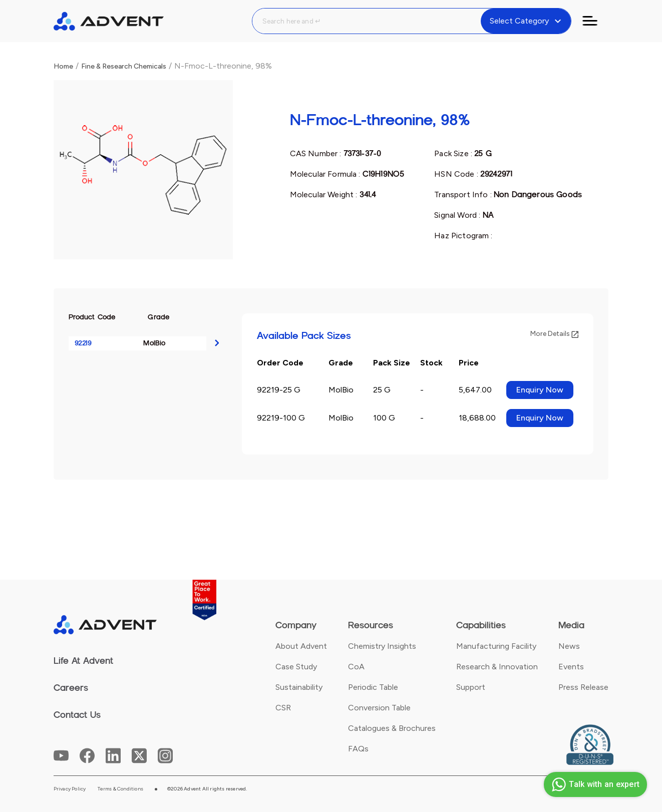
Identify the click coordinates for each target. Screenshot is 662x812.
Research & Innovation (497, 667)
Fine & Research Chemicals (124, 66)
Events (571, 667)
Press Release (583, 687)
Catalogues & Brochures (392, 728)
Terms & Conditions (120, 789)
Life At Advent (83, 661)
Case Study (296, 667)
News (569, 646)
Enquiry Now (540, 390)
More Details (554, 334)
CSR (283, 708)
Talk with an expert (594, 784)
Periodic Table (373, 687)
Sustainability (299, 687)
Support (471, 687)
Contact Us (77, 715)
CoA (356, 667)
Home (63, 66)
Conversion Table (379, 708)
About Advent (301, 646)
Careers (71, 688)
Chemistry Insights (382, 646)
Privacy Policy (70, 789)
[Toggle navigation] (596, 21)
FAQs (358, 749)
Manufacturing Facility (496, 646)
